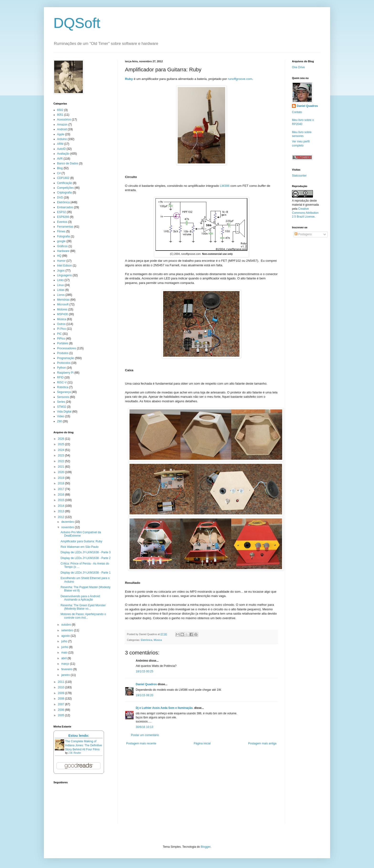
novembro (68, 527)
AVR (60, 159)
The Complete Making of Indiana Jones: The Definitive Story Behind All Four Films (84, 745)
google (61, 241)
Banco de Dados (68, 163)
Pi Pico (61, 329)
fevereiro (67, 669)
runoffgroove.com (240, 79)
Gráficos (62, 246)
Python (61, 368)
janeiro (66, 675)
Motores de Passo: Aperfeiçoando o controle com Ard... (83, 616)
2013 (62, 511)
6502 (60, 110)
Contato (297, 112)
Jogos (61, 271)
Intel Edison (65, 266)
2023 (62, 455)
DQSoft (77, 23)
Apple (61, 134)
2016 (62, 495)
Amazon (62, 125)
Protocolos (64, 363)
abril (64, 658)
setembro (68, 630)
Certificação (65, 183)
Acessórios (64, 120)
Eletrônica (146, 640)
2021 (62, 467)
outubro (67, 625)
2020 (62, 472)
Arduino (62, 139)
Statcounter (299, 176)
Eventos (62, 222)
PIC (59, 334)
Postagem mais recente (141, 743)
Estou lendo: (79, 736)
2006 (62, 710)
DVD (60, 198)
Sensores (63, 397)
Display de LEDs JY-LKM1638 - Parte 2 (86, 558)
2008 (62, 699)
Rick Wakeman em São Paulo (80, 547)
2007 (62, 704)
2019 (62, 478)
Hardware (63, 251)
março (66, 664)
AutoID (61, 149)
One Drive (298, 67)
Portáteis (63, 343)
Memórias (63, 300)
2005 (62, 715)
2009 (62, 693)
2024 (62, 450)
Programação (66, 358)
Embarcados (65, 207)
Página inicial (202, 743)
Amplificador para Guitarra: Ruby (81, 541)
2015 (62, 500)
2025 (62, 444)
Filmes (61, 231)
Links (60, 280)
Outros (61, 324)
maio (65, 653)
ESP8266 (63, 217)
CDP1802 (63, 178)
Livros (61, 295)
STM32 (62, 407)
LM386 (225, 186)
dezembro (68, 522)
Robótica (63, 387)
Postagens (303, 234)
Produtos (63, 353)
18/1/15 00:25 (144, 671)
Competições (65, 188)
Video (61, 416)
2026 (62, 439)
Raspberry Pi (65, 373)
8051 (60, 115)
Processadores (67, 348)
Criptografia (64, 193)
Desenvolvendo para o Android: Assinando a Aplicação (81, 598)
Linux (60, 285)
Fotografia (63, 236)
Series (61, 402)
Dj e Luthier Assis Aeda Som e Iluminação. (165, 708)
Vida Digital (64, 412)
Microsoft (63, 304)
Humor (61, 261)
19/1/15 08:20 (144, 695)
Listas (61, 290)
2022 (62, 461)
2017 (62, 489)
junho (65, 647)
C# (59, 173)
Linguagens (64, 275)
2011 (62, 682)
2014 (62, 506)
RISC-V (62, 382)
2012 (62, 517)
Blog (60, 168)
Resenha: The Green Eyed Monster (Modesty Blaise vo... (83, 607)
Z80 (60, 421)
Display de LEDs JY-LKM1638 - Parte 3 (86, 552)
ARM (60, 144)
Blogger (206, 847)
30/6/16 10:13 (144, 727)
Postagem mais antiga (262, 743)
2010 (62, 687)
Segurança (64, 392)
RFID (60, 377)
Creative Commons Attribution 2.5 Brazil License (305, 213)
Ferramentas (65, 227)
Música (158, 640)
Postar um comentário (145, 735)
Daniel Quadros (146, 684)
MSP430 (62, 314)
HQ (59, 256)
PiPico (61, 339)
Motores (62, 309)
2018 (62, 483)
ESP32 (61, 212)
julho (65, 641)
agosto (66, 636)
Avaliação (63, 154)
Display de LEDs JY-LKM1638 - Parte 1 (86, 573)
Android (62, 129)
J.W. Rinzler (75, 753)
